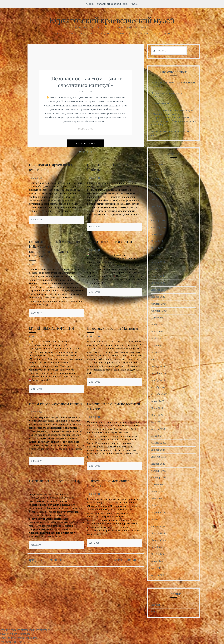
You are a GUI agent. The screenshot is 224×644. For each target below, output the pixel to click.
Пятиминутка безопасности (54, 481)
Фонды (119, 33)
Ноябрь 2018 (158, 554)
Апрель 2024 (158, 346)
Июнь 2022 (157, 498)
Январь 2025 (158, 283)
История (78, 33)
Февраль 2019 (159, 540)
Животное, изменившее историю (108, 483)
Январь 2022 (158, 533)
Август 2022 (158, 485)
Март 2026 (157, 186)
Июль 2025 (157, 241)
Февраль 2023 (159, 443)
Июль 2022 (157, 492)
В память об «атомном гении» (56, 404)
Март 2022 (157, 519)
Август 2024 (158, 318)
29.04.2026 (95, 292)
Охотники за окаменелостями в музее (114, 406)
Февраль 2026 (159, 193)
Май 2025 (156, 255)
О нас (154, 612)
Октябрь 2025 (159, 220)
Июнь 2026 (157, 165)
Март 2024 (157, 353)
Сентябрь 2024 (159, 311)
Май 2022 (157, 506)
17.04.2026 (36, 545)
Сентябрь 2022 (159, 478)
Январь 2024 (158, 366)
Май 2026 (157, 172)
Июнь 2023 (157, 415)
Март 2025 (157, 269)
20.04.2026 (95, 382)
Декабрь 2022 (159, 457)
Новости (86, 92)
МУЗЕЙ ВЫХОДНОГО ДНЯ (110, 242)
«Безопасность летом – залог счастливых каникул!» (86, 82)
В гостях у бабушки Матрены (113, 328)
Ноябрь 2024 (158, 297)
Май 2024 (156, 339)
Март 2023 (157, 436)
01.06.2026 (86, 129)
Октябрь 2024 (159, 304)
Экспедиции (99, 33)
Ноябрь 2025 (158, 213)
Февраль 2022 (159, 526)
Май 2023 (156, 422)
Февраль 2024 (159, 359)
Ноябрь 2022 (158, 464)
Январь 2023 (158, 450)
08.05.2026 (37, 220)
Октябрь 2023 (159, 387)
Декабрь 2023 (159, 373)
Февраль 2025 (159, 276)
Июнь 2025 (157, 248)
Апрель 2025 (158, 262)
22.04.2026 (37, 389)
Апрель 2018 (158, 575)
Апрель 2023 (158, 429)
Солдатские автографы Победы (108, 167)
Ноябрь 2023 (158, 380)
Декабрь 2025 (159, 206)
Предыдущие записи (45, 560)
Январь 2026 (158, 199)
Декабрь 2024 (159, 290)
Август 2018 (157, 561)
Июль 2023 (157, 408)
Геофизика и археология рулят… (51, 167)
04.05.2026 (95, 227)
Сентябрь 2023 (159, 394)
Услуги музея (140, 33)
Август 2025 (158, 234)
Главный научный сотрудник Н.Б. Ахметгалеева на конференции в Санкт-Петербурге (55, 249)
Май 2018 (156, 568)
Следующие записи (127, 560)
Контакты (163, 33)
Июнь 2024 (157, 332)
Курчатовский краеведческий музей (112, 20)
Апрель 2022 (158, 512)
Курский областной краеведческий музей (112, 4)
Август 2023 (158, 401)
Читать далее (86, 143)
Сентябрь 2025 (159, 227)
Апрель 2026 (158, 179)
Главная (60, 33)
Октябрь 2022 (159, 471)
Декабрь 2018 (158, 547)
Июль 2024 (157, 325)
